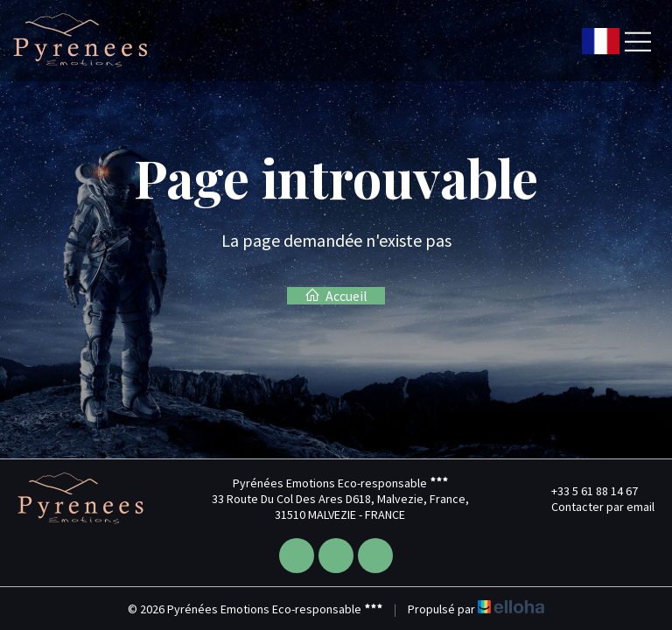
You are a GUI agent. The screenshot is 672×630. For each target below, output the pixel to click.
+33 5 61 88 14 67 (584, 491)
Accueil (336, 296)
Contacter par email (593, 507)
